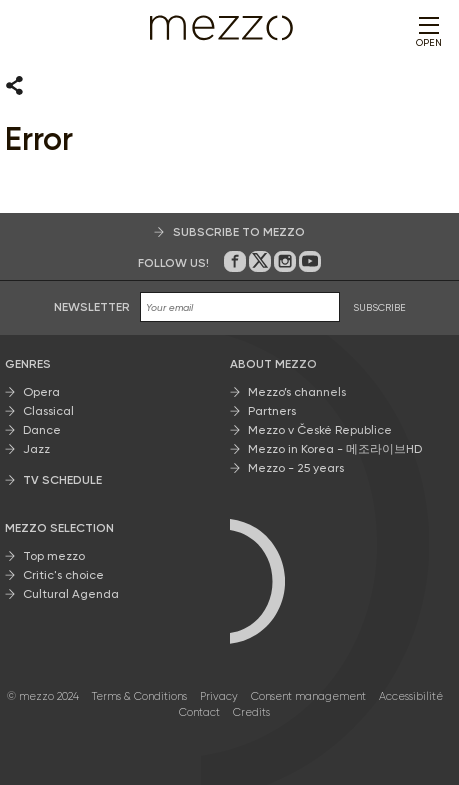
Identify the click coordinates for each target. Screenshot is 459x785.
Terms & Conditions (139, 696)
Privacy (219, 696)
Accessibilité (411, 696)
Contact (199, 712)
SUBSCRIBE (379, 307)
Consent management (308, 696)
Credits (251, 712)
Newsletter (92, 307)
